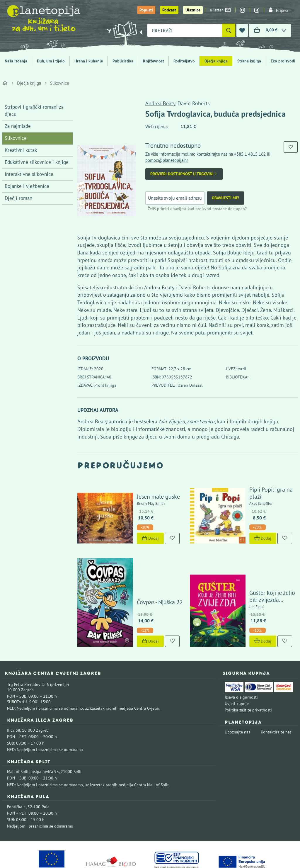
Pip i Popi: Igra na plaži (264, 490)
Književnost (154, 61)
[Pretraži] (229, 30)
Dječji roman (18, 198)
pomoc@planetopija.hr (167, 160)
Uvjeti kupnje (237, 673)
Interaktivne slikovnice (29, 174)
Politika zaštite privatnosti (248, 679)
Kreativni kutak (21, 150)
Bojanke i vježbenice (27, 186)
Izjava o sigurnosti (241, 666)
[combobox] (185, 30)
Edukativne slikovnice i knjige (37, 162)
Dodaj (137, 531)
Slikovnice (60, 83)
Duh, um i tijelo (51, 61)
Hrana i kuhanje (89, 61)
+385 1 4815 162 (250, 154)
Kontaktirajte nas (276, 701)
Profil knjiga (105, 385)
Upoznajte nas (237, 701)
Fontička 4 (16, 776)
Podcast (169, 10)
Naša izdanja (16, 61)
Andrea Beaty (160, 103)
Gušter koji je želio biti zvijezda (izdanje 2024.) (265, 565)
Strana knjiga (249, 61)
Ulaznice (193, 10)
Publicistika (123, 61)
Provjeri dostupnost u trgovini (184, 174)
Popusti (146, 10)
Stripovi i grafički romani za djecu (34, 111)
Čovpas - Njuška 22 (146, 571)
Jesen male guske (145, 490)
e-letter (220, 10)
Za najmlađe (18, 126)
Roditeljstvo (184, 61)
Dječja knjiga (216, 61)
